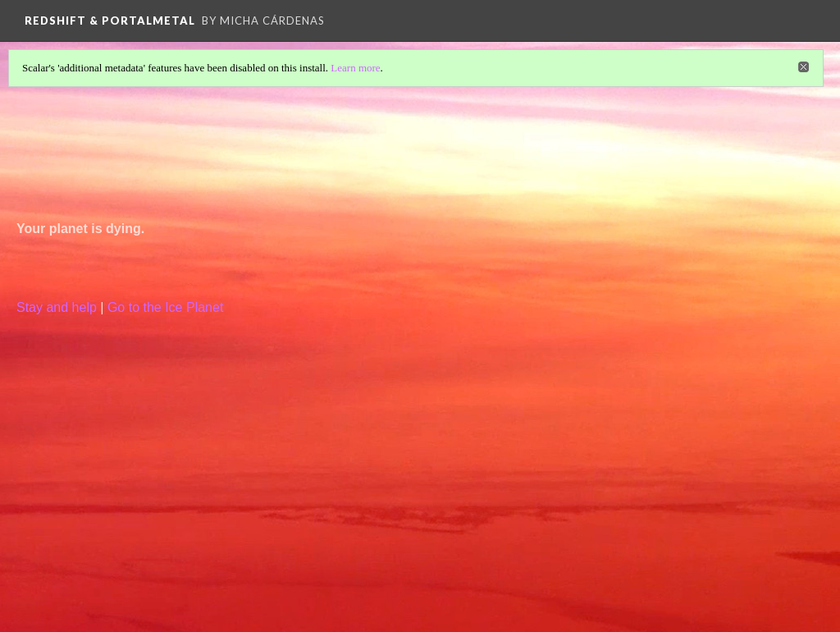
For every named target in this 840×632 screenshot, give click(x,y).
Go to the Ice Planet (165, 307)
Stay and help (57, 307)
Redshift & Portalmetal (110, 21)
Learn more (355, 68)
